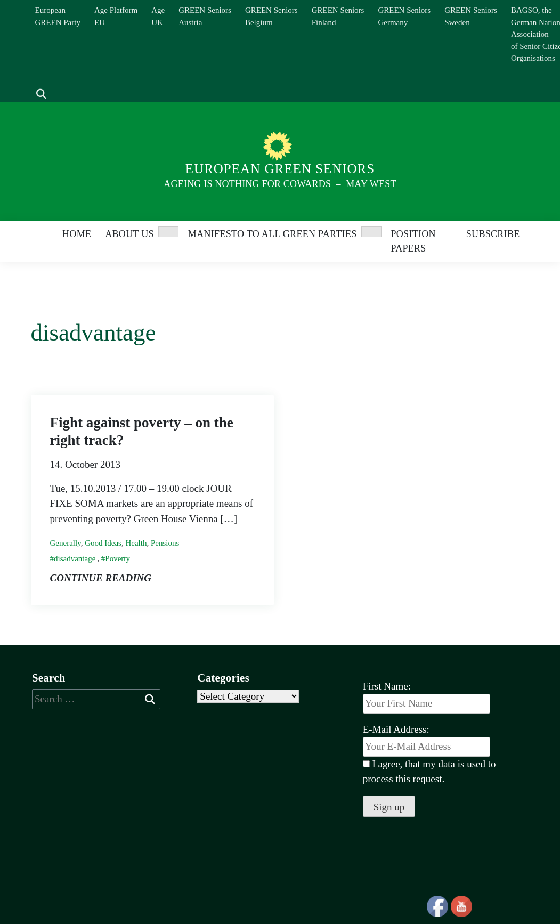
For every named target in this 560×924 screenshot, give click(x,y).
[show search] (41, 95)
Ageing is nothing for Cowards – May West (280, 184)
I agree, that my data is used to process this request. (429, 772)
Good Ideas (103, 543)
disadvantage (75, 558)
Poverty (117, 558)
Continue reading (101, 578)
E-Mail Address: (427, 740)
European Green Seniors (280, 169)
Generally (66, 543)
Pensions (165, 543)
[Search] (36, 78)
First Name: (387, 686)
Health (136, 543)
